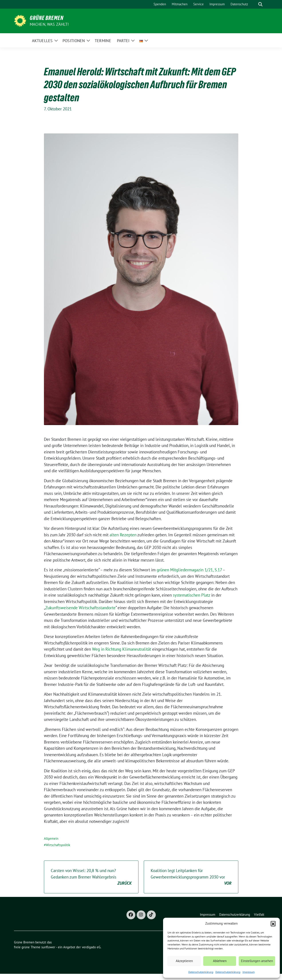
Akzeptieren (184, 961)
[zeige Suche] (260, 4)
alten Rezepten (123, 535)
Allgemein (51, 838)
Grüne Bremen (47, 18)
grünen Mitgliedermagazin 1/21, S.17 (189, 570)
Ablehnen (220, 961)
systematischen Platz (191, 595)
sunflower (48, 947)
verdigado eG (91, 947)
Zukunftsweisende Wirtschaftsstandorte (80, 608)
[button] (273, 923)
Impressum (249, 972)
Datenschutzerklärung (201, 972)
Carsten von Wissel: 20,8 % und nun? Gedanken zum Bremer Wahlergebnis (91, 877)
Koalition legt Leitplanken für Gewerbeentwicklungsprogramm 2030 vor (191, 877)
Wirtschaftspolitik (58, 845)
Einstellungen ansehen (257, 961)
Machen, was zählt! (49, 24)
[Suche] (254, 4)
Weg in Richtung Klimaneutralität (122, 649)
